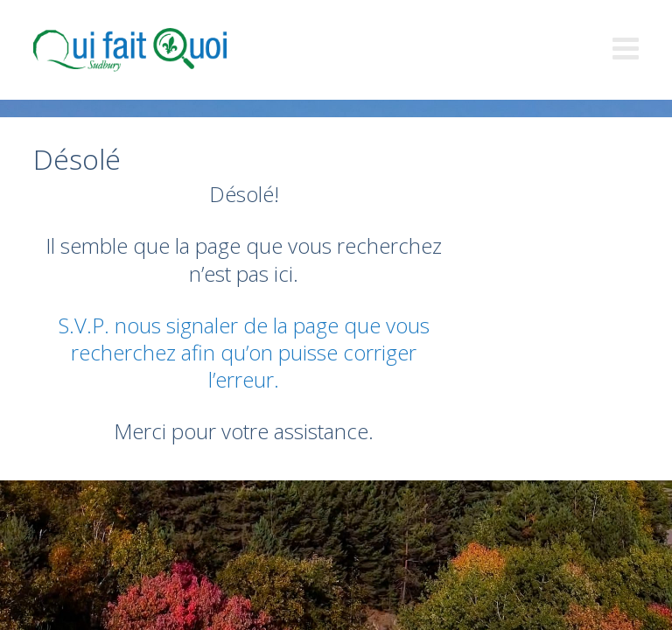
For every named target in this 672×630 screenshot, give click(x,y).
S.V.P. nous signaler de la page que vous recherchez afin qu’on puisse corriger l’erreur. (244, 352)
